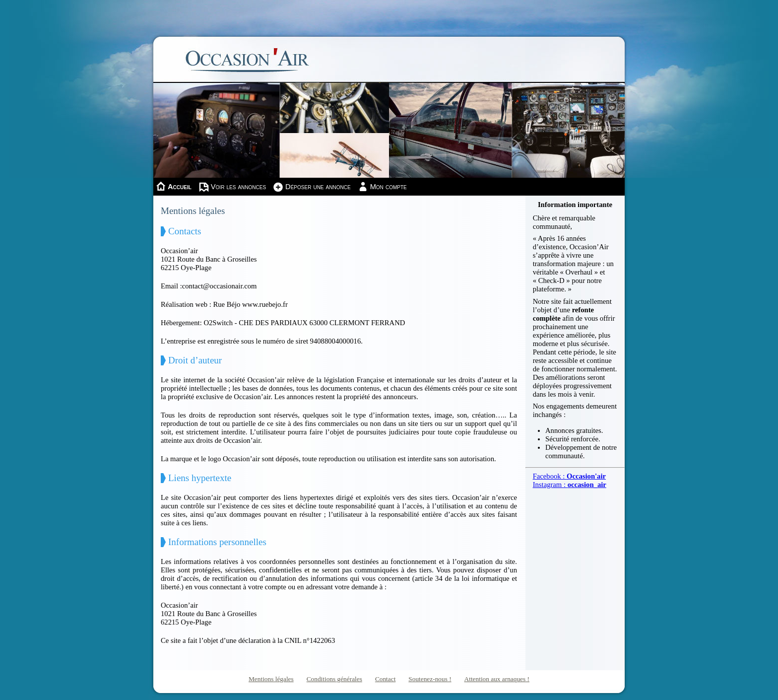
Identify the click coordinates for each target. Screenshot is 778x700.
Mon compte (389, 187)
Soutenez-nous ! (430, 679)
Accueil (180, 187)
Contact (385, 679)
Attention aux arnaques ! (497, 679)
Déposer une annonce (318, 187)
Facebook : (569, 476)
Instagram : (570, 485)
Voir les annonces (238, 187)
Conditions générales (334, 679)
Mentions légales (271, 679)
